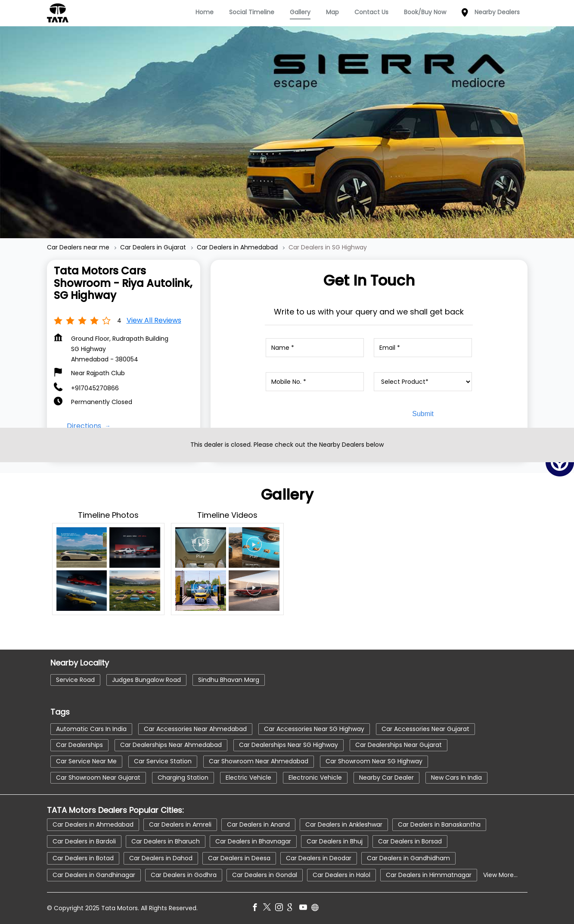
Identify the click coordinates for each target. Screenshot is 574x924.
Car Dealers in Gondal (265, 875)
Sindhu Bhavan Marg (229, 680)
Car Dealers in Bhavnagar (253, 841)
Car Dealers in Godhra (184, 875)
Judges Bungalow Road (146, 680)
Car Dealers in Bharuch (166, 841)
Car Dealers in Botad (83, 858)
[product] (423, 382)
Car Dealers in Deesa (239, 858)
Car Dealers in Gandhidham (408, 858)
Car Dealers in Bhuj (335, 841)
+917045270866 (95, 388)
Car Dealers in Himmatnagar (429, 875)
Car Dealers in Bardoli (84, 841)
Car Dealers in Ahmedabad (93, 824)
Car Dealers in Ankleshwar (344, 824)
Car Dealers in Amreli (180, 824)
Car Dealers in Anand (258, 824)
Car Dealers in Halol (341, 875)
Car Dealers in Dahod (161, 858)
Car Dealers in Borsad (410, 841)
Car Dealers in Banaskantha (439, 824)
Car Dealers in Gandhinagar (94, 875)
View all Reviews (154, 320)
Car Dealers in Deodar (319, 858)
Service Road (75, 680)
